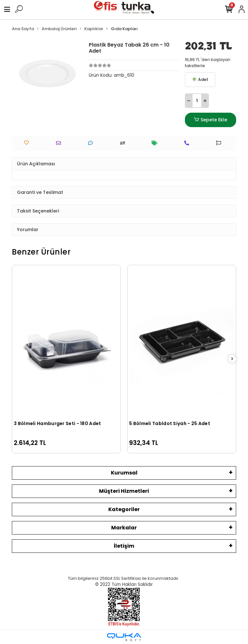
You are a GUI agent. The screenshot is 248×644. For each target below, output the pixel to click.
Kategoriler (124, 509)
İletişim (124, 546)
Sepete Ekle (211, 120)
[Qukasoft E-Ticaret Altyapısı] (124, 637)
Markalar (124, 528)
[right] (232, 359)
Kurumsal (124, 473)
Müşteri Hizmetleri (124, 491)
